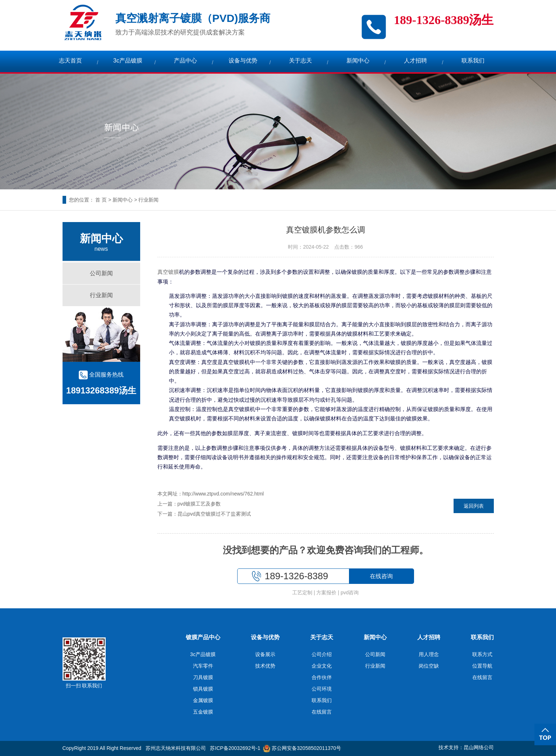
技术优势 (265, 666)
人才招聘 (415, 61)
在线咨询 (381, 576)
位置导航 (482, 666)
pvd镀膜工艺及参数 (199, 504)
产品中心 (185, 61)
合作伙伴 (322, 677)
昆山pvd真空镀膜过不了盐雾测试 (214, 514)
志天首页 (70, 61)
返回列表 (474, 506)
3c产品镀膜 (128, 61)
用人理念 (429, 654)
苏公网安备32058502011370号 (302, 748)
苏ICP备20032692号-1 (235, 748)
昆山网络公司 (479, 747)
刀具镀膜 (203, 677)
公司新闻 (101, 273)
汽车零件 (203, 666)
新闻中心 (358, 61)
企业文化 (322, 666)
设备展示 (265, 654)
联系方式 (482, 654)
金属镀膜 (203, 700)
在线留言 (322, 712)
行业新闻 (148, 200)
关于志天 (300, 61)
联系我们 (473, 61)
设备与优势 (243, 61)
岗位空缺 (429, 666)
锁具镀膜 (203, 689)
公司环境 (322, 689)
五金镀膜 (203, 712)
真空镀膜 (168, 272)
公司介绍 (322, 654)
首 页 (101, 200)
